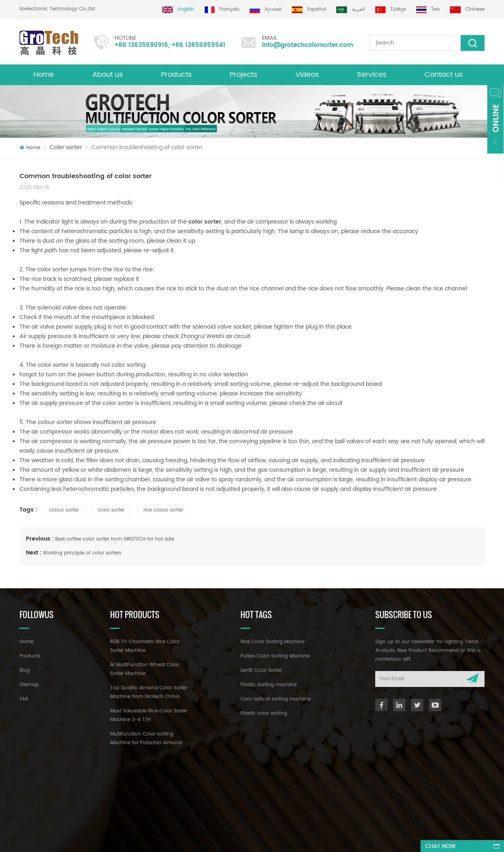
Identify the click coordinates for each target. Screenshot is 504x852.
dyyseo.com (261, 839)
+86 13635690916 (141, 45)
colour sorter (64, 510)
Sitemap (29, 685)
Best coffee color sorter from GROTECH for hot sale (115, 539)
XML (24, 699)
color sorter (205, 222)
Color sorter (66, 147)
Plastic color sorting (264, 713)
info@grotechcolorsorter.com (308, 45)
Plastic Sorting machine (268, 685)
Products (176, 75)
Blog (25, 670)
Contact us (444, 75)
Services (372, 75)
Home (44, 75)
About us (108, 75)
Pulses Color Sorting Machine (275, 656)
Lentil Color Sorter (261, 670)
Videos (307, 75)
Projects (243, 75)
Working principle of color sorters (82, 553)
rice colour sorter (163, 510)
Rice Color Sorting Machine (272, 642)
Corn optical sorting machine (275, 699)
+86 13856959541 (198, 45)
